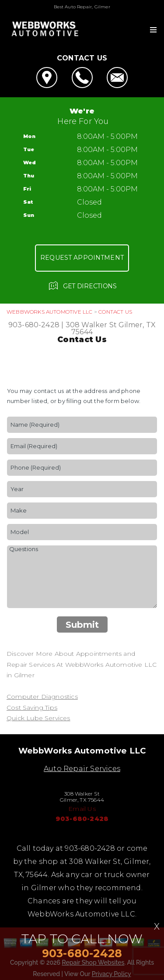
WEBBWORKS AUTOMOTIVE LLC (50, 312)
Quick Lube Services (38, 718)
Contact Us (115, 312)
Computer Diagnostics (42, 697)
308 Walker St (91, 325)
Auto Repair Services (82, 769)
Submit (82, 625)
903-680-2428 (34, 325)
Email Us (82, 809)
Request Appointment (82, 258)
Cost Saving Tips (32, 708)
